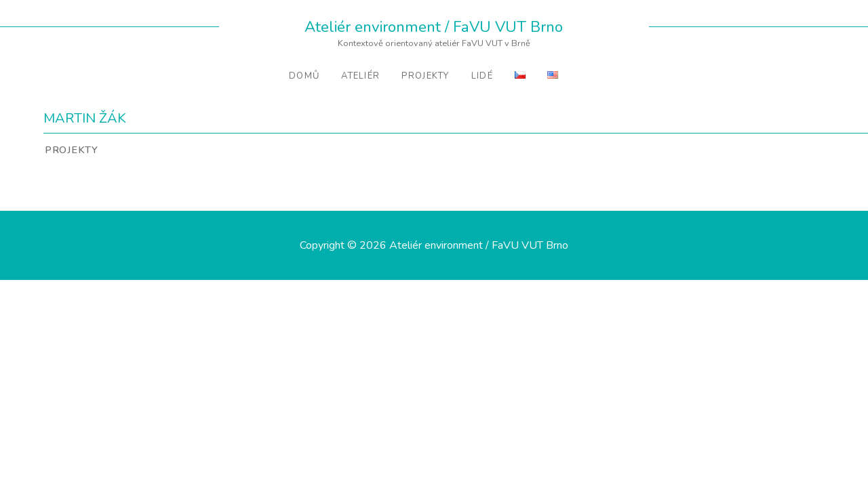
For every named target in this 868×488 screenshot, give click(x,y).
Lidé (482, 76)
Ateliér (360, 76)
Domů (304, 76)
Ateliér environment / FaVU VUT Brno (434, 27)
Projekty (425, 76)
